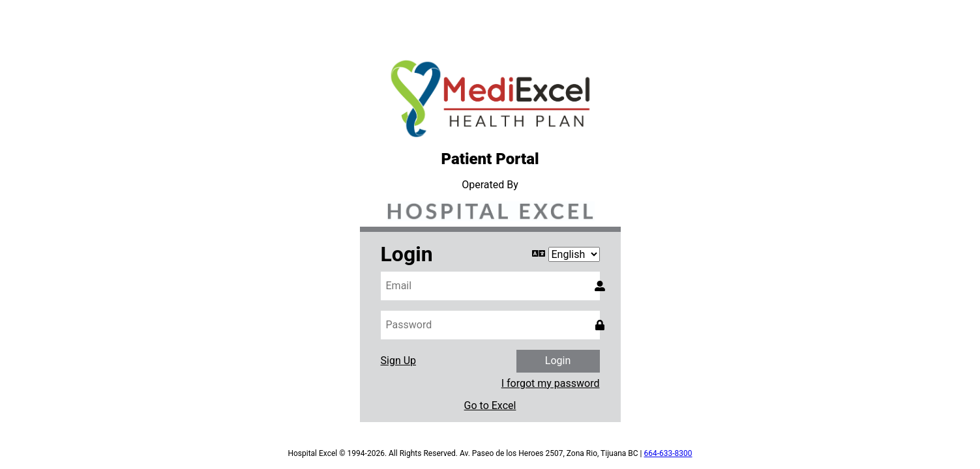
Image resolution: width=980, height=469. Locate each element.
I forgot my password (551, 384)
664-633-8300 (668, 453)
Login (558, 361)
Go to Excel (490, 406)
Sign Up (399, 361)
